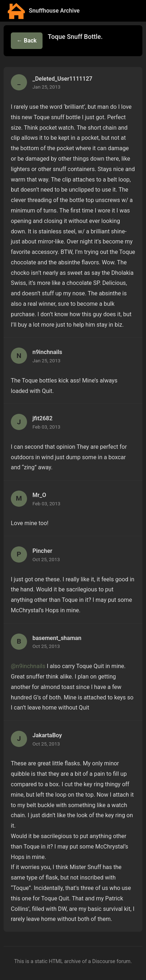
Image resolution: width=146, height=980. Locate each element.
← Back (27, 41)
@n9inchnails (28, 666)
